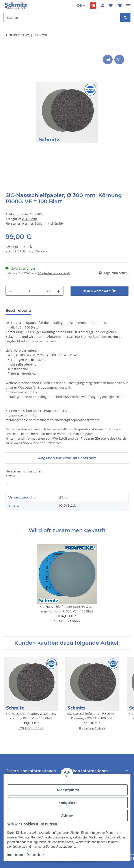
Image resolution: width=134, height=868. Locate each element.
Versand (42, 251)
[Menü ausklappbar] (128, 4)
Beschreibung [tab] (18, 311)
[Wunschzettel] (111, 6)
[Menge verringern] (11, 291)
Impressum (15, 855)
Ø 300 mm (29, 219)
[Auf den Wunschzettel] (119, 60)
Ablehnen (68, 816)
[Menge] (29, 291)
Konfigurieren (68, 803)
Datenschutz (35, 855)
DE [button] (79, 6)
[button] (103, 6)
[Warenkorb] (120, 6)
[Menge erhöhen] (58, 291)
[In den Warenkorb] (9, 49)
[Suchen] (62, 18)
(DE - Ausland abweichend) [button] (53, 273)
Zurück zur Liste (19, 35)
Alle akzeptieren (68, 790)
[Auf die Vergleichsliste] (108, 60)
